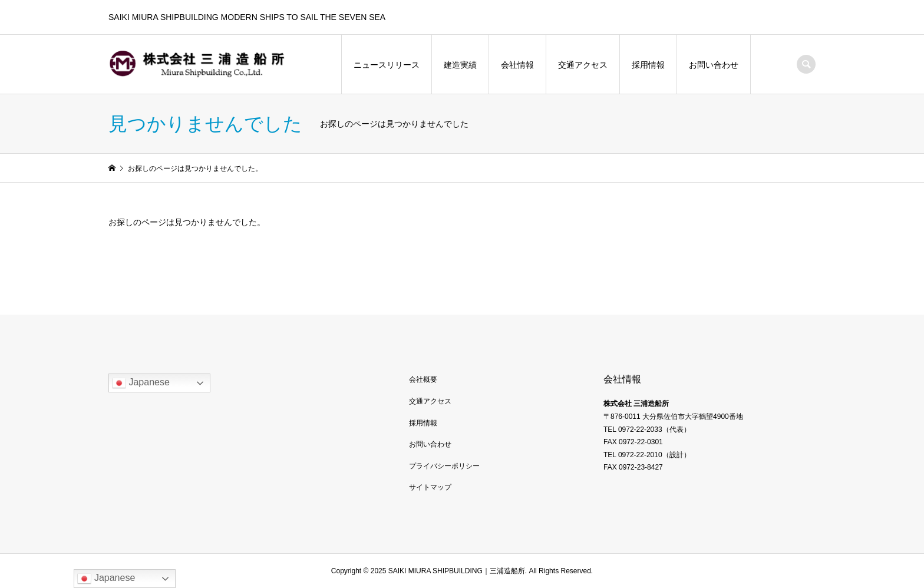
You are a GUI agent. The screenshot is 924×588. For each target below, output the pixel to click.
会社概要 (423, 379)
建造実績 (460, 65)
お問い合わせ (714, 65)
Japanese (141, 383)
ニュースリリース (387, 65)
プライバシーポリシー (444, 466)
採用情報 (648, 65)
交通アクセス (583, 65)
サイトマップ (430, 487)
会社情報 (517, 65)
